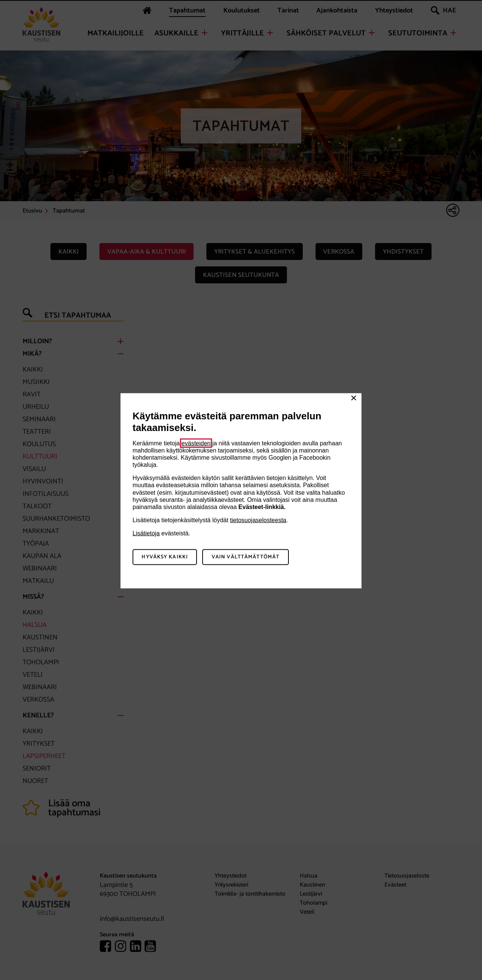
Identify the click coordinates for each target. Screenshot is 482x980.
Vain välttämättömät (246, 557)
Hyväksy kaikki (165, 557)
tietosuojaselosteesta (258, 520)
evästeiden (196, 443)
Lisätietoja (146, 533)
